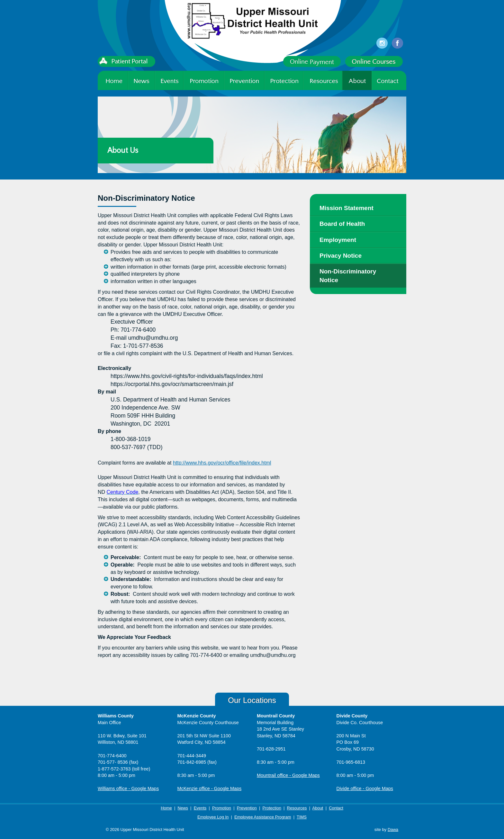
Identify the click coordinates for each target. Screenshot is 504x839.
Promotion (222, 808)
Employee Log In (213, 817)
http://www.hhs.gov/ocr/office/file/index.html (222, 463)
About (318, 808)
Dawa (393, 830)
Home (166, 808)
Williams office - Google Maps (128, 788)
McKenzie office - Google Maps (210, 788)
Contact (336, 808)
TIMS (302, 817)
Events (200, 808)
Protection (272, 808)
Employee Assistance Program (263, 817)
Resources (297, 808)
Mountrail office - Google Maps (288, 775)
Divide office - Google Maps (365, 788)
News (183, 808)
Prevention (247, 808)
